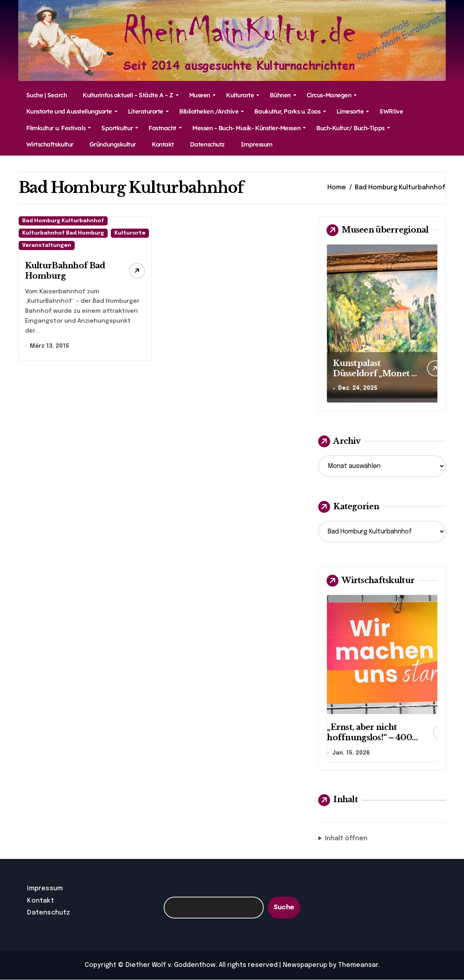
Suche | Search (47, 95)
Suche (284, 908)
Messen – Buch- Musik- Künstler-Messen (249, 128)
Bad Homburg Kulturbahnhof (63, 221)
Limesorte (353, 111)
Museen (202, 95)
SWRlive (391, 111)
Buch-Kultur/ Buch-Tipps (353, 128)
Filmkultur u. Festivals (59, 128)
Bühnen (283, 95)
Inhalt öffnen (346, 839)
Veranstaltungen (47, 245)
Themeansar (358, 966)
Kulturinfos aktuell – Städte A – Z (131, 95)
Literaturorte (148, 111)
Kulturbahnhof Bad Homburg (63, 233)
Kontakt (163, 144)
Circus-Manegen (332, 95)
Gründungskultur (113, 144)
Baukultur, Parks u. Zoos (290, 111)
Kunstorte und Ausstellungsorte (72, 111)
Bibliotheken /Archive (212, 111)
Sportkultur (120, 128)
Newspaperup (305, 966)
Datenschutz (207, 144)
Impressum (257, 144)
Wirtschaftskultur (50, 144)
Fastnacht (165, 128)
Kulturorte (243, 95)
